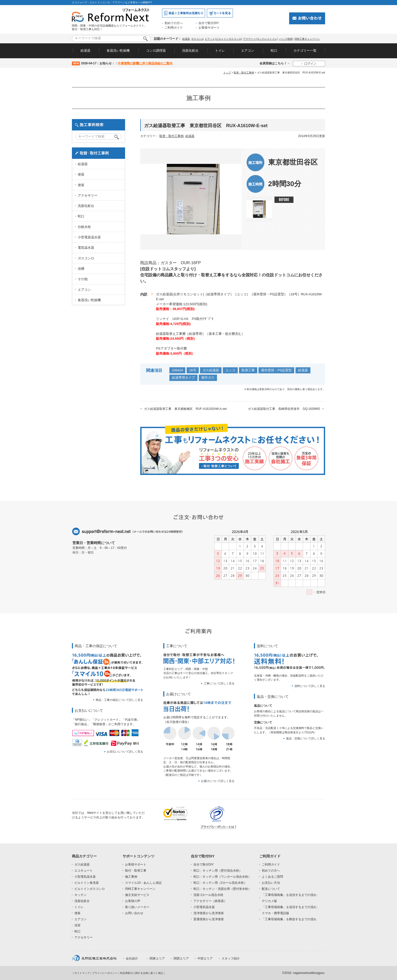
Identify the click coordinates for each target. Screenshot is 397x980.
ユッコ (230, 370)
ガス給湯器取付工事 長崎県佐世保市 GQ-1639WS (284, 409)
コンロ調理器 (156, 51)
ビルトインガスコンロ (90, 889)
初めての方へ (174, 23)
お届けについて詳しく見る (218, 781)
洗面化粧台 (190, 51)
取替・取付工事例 (244, 73)
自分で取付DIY (209, 23)
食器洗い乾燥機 (118, 51)
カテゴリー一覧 (305, 51)
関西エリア (181, 958)
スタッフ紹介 (231, 958)
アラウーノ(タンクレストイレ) (260, 39)
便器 (81, 174)
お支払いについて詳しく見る (125, 752)
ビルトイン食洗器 (87, 883)
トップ (227, 73)
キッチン (81, 895)
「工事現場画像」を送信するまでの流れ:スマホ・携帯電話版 (290, 910)
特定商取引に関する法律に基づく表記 (142, 973)
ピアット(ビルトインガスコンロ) (223, 39)
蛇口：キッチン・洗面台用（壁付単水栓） (222, 889)
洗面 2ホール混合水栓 (208, 895)
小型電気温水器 (85, 877)
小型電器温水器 (89, 237)
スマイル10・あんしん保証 (143, 883)
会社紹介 (132, 958)
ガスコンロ (197, 39)
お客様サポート (209, 28)
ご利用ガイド (174, 28)
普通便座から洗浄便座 (209, 919)
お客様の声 (133, 901)
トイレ (220, 51)
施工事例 (131, 877)
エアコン (248, 51)
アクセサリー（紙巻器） (210, 901)
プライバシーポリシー (105, 973)
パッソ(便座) (286, 39)
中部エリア (205, 958)
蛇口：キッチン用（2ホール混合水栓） (220, 883)
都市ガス (208, 378)
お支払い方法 (271, 883)
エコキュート (84, 871)
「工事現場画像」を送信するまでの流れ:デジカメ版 (290, 898)
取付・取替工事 (136, 871)
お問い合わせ (134, 913)
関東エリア (157, 958)
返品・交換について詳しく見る (306, 738)
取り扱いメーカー (137, 907)
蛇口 (274, 51)
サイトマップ (82, 973)
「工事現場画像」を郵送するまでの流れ (289, 919)
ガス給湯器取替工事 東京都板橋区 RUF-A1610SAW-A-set (185, 409)
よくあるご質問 (272, 877)
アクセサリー (88, 195)
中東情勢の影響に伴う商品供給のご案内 (145, 63)
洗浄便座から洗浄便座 (209, 913)
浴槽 (81, 269)
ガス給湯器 (211, 370)
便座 (81, 185)
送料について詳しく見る (310, 686)
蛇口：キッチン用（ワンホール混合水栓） (222, 877)
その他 (83, 279)
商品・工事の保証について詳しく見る (119, 700)
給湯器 (186, 39)
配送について (271, 889)
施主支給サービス (137, 895)
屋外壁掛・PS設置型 (276, 370)
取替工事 (248, 370)
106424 (177, 370)
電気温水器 (86, 248)
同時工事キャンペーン (307, 39)
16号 (193, 370)
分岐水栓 (84, 227)
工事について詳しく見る (219, 683)
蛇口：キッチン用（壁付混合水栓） (218, 871)
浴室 (77, 925)
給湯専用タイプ (183, 378)
